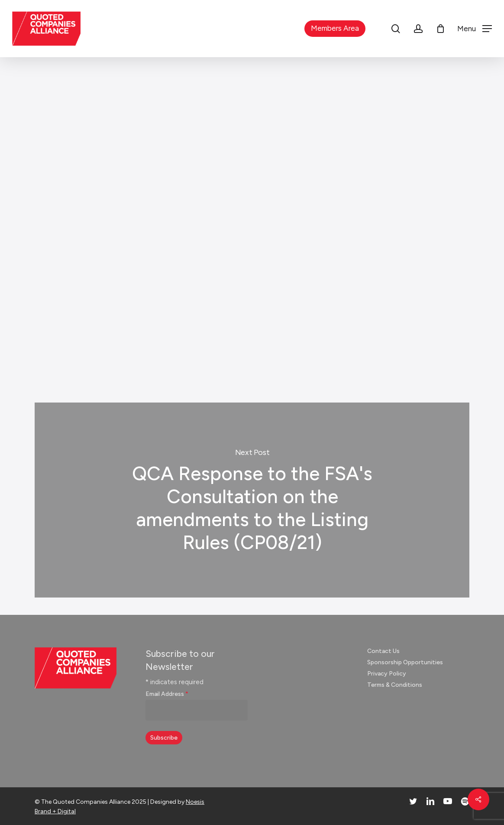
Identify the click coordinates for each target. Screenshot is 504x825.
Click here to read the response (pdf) (128, 317)
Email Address (167, 694)
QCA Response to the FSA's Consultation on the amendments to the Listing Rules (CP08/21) (252, 500)
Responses (249, 93)
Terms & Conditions (395, 685)
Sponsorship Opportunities (405, 662)
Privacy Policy (387, 674)
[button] (475, 29)
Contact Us (383, 651)
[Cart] (440, 29)
